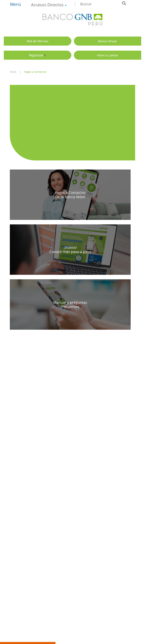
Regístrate (37, 55)
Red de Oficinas (38, 41)
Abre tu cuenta (107, 55)
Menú (16, 4)
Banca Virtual (107, 41)
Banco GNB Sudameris (72, 20)
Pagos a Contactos (35, 72)
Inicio (13, 72)
